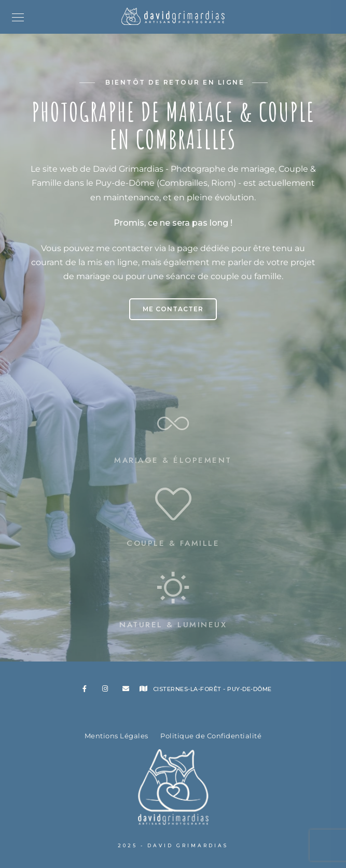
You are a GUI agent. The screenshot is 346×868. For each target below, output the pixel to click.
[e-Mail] (128, 691)
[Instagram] (107, 691)
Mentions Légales (116, 736)
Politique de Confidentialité (211, 736)
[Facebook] (88, 691)
